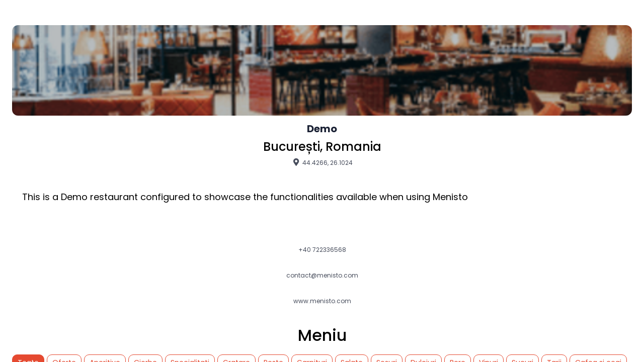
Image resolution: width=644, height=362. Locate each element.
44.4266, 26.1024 (322, 162)
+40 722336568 (322, 250)
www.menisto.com (322, 301)
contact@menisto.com (322, 276)
